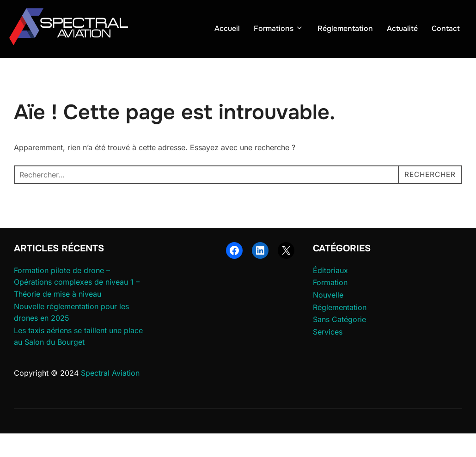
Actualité (402, 28)
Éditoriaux (330, 294)
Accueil (227, 28)
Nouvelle (328, 318)
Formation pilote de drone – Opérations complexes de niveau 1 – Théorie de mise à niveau (77, 306)
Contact (446, 28)
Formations (279, 28)
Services (328, 355)
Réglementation (345, 28)
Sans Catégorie (339, 343)
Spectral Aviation (110, 396)
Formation (330, 306)
